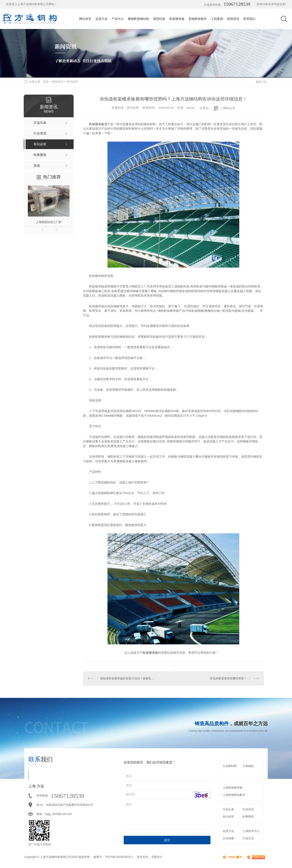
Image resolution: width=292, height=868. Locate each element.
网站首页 (85, 19)
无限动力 (157, 857)
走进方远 (101, 19)
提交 (167, 840)
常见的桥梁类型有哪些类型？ (228, 678)
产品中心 (118, 19)
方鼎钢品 (248, 766)
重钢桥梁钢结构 (138, 19)
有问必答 (72, 82)
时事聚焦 (248, 817)
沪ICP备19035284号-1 (119, 857)
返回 (261, 82)
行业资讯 (248, 809)
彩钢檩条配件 (198, 19)
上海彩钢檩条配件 (234, 795)
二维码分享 (228, 108)
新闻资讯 (233, 19)
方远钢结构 (230, 766)
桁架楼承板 (177, 19)
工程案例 (217, 19)
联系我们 (249, 19)
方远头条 (228, 809)
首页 (46, 82)
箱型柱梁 (159, 19)
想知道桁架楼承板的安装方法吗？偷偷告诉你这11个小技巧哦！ (128, 678)
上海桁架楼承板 (233, 788)
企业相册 (228, 838)
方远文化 (248, 838)
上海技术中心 (251, 831)
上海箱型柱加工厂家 (49, 222)
